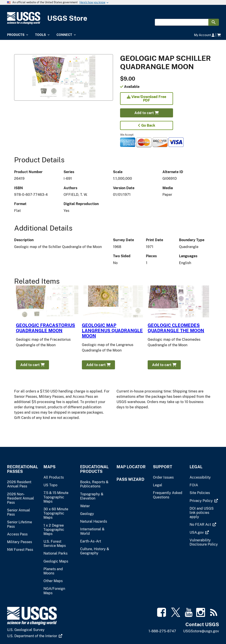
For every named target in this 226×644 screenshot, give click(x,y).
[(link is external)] (204, 501)
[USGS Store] (113, 18)
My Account (204, 35)
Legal (196, 467)
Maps (49, 467)
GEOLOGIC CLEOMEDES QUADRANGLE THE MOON (176, 328)
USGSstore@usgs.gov (201, 631)
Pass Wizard (130, 479)
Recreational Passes (22, 469)
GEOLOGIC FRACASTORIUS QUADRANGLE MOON (45, 328)
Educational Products (94, 469)
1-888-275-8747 (162, 631)
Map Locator (131, 467)
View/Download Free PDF (147, 99)
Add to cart (147, 113)
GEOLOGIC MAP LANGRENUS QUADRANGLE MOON (112, 331)
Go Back (147, 125)
